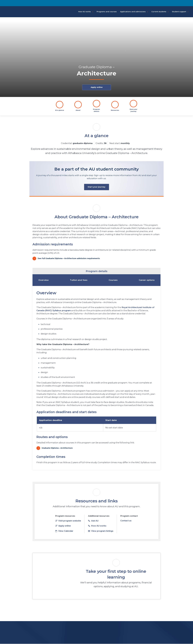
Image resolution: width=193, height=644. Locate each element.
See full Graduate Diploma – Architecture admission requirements (69, 259)
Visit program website (68, 521)
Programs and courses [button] (107, 12)
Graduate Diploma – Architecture (57, 448)
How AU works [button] (86, 12)
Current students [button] (160, 12)
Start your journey (96, 187)
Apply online (96, 87)
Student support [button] (180, 12)
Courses (113, 280)
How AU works (97, 526)
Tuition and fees (79, 280)
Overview (44, 280)
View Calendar (64, 531)
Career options (147, 280)
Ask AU (93, 521)
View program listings (101, 531)
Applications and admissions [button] (134, 12)
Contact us (126, 521)
